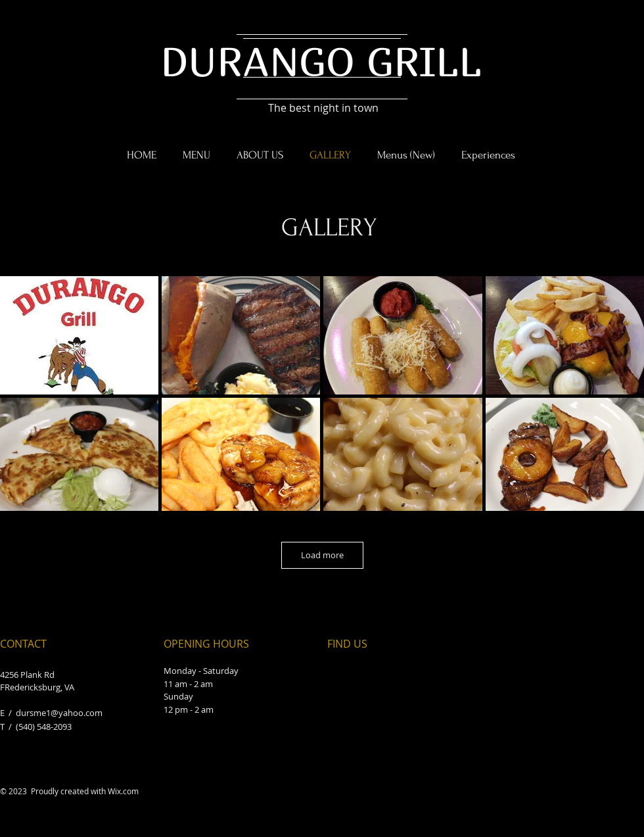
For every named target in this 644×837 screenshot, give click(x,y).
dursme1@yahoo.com (59, 713)
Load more (322, 555)
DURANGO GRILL (321, 61)
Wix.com (123, 791)
